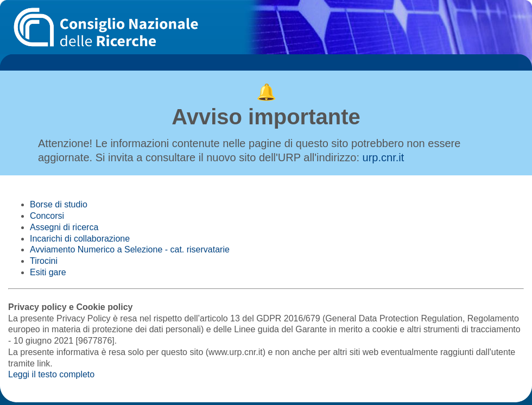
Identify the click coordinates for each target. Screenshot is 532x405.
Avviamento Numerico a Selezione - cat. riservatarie (130, 249)
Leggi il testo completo (51, 374)
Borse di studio (59, 204)
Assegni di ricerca (64, 227)
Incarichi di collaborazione (80, 239)
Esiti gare (48, 272)
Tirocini (44, 261)
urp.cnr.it (384, 157)
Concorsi (47, 216)
